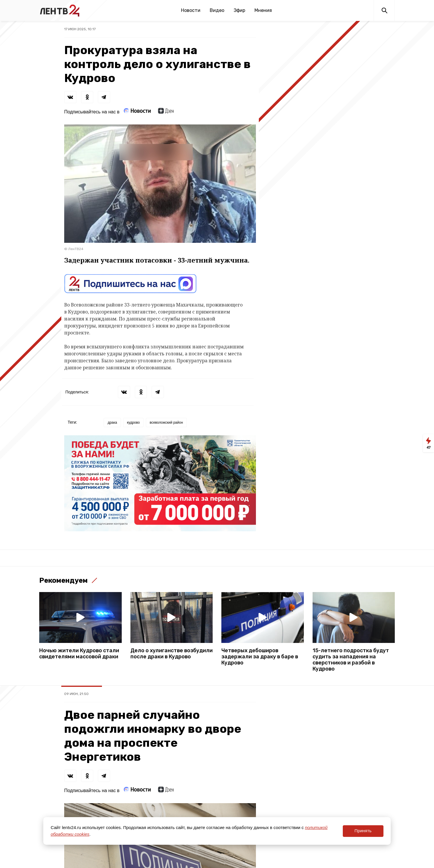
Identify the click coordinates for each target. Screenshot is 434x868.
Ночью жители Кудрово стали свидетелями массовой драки (79, 654)
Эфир (239, 10)
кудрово (133, 423)
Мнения (263, 10)
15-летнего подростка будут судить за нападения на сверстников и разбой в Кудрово (351, 660)
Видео (217, 10)
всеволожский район (166, 423)
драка (112, 423)
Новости (191, 10)
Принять (363, 831)
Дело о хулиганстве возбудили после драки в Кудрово (172, 654)
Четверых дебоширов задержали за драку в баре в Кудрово (260, 657)
